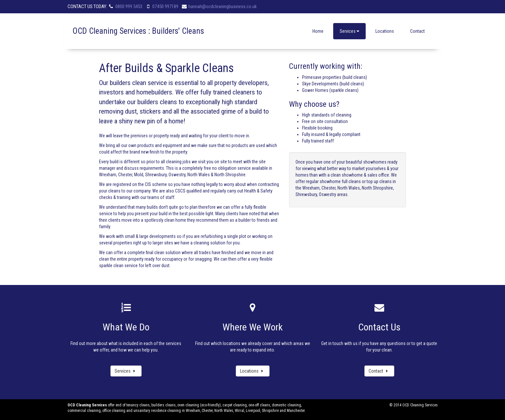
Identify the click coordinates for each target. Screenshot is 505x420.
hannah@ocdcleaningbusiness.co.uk (223, 6)
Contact (417, 31)
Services (126, 371)
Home (318, 31)
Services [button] (349, 31)
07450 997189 (165, 6)
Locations (385, 31)
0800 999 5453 (129, 6)
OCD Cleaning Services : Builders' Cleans (138, 31)
